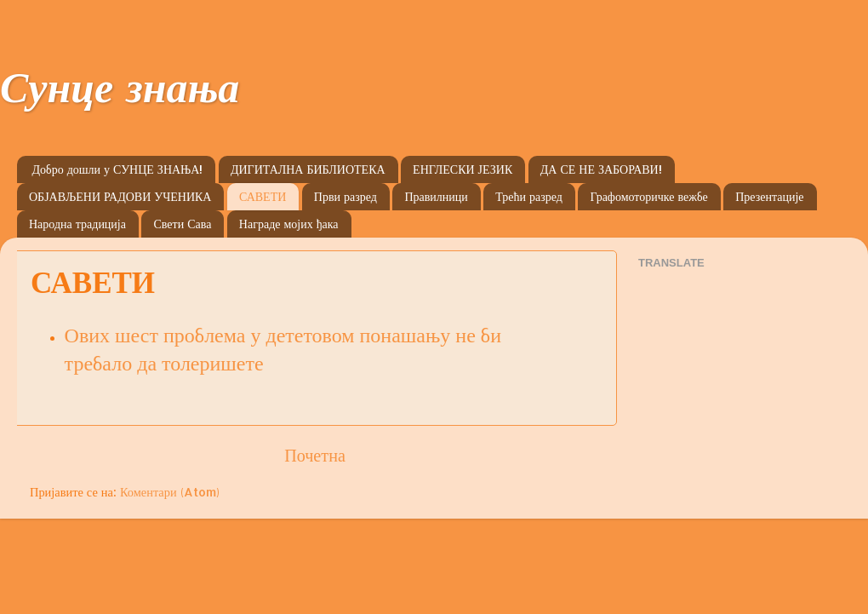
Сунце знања (120, 95)
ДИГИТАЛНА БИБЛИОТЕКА (308, 169)
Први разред (345, 196)
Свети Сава (182, 224)
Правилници (436, 196)
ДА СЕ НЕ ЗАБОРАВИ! (601, 169)
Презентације (769, 196)
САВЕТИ (263, 196)
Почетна (315, 455)
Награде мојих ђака (289, 224)
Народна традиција (77, 224)
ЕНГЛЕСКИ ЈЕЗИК (463, 169)
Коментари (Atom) (170, 492)
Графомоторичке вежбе (648, 196)
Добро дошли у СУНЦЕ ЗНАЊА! (118, 169)
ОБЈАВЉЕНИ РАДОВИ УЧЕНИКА (120, 196)
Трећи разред (529, 196)
